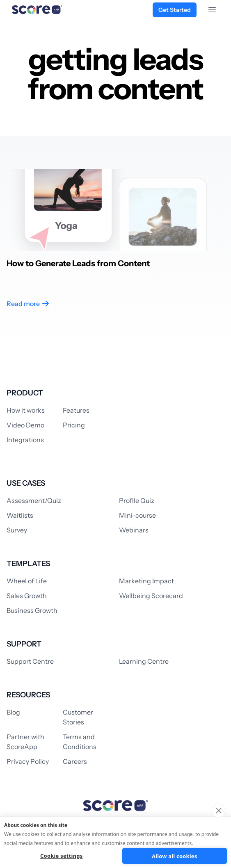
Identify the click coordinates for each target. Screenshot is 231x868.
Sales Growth (27, 596)
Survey (17, 530)
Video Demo (25, 425)
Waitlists (20, 515)
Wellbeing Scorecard (151, 596)
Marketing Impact (146, 581)
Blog (13, 712)
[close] (218, 811)
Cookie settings (61, 856)
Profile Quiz (137, 500)
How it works (26, 410)
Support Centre (30, 661)
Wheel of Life (27, 581)
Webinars (134, 530)
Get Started (175, 10)
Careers (75, 761)
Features (76, 410)
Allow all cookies (175, 856)
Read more (28, 304)
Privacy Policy (28, 761)
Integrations (25, 440)
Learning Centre (144, 661)
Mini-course (137, 515)
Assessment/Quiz (34, 500)
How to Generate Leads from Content (78, 263)
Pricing (74, 425)
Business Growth (32, 610)
